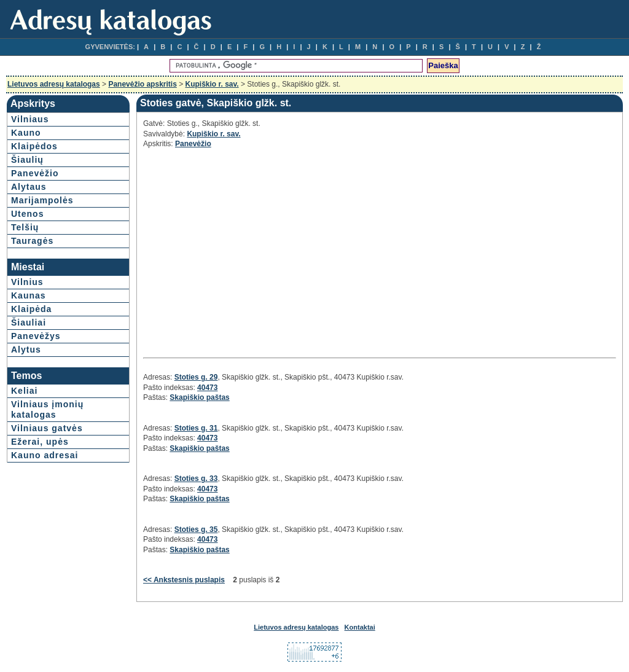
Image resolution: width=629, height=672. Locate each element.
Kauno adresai (45, 455)
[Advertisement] (252, 251)
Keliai (24, 391)
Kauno (26, 133)
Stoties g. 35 (196, 529)
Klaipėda (31, 309)
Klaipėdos (34, 146)
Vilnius (27, 282)
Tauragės (32, 241)
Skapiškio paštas (199, 397)
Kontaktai (360, 627)
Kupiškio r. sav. (212, 84)
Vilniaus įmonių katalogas (47, 409)
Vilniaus (30, 119)
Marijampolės (42, 200)
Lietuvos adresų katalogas (54, 84)
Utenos (27, 214)
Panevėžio (35, 173)
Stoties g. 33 (196, 479)
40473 (207, 388)
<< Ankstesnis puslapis (184, 580)
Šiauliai (29, 322)
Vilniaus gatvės (47, 428)
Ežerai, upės (40, 442)
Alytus (26, 350)
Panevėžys (36, 336)
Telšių (25, 227)
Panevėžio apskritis (142, 84)
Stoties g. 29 (196, 377)
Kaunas (29, 295)
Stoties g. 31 (196, 428)
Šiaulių (27, 160)
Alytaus (29, 187)
